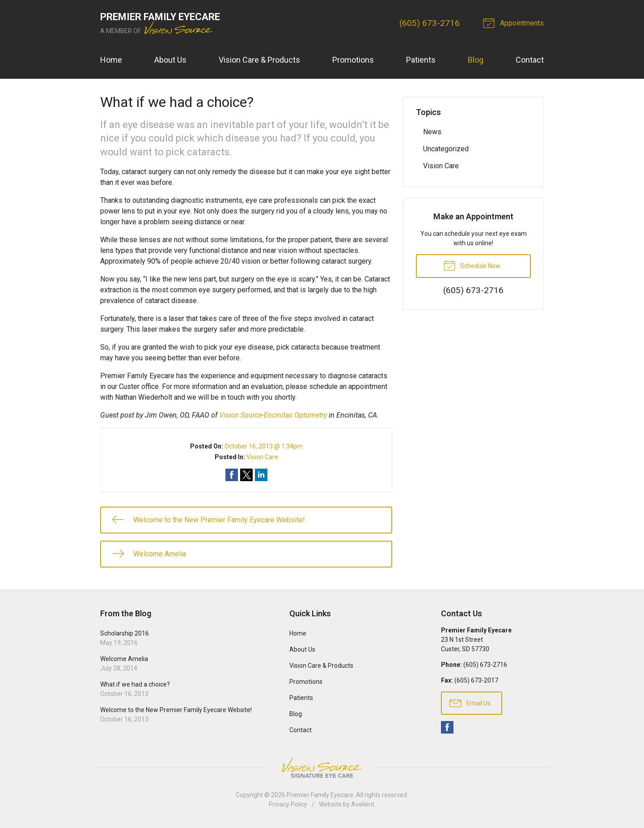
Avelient (363, 804)
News (432, 132)
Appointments (515, 22)
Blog (476, 60)
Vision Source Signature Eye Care (322, 767)
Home (111, 60)
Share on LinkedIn (261, 475)
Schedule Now (472, 265)
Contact (530, 60)
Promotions (353, 60)
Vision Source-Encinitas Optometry (273, 415)
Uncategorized (446, 149)
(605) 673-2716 (430, 23)
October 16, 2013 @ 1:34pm (264, 446)
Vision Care (262, 457)
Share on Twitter (246, 475)
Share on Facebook (232, 475)
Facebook (447, 727)
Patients (421, 60)
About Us (170, 60)
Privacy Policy (288, 804)
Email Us (470, 703)
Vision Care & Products (259, 60)
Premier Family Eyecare (320, 795)
